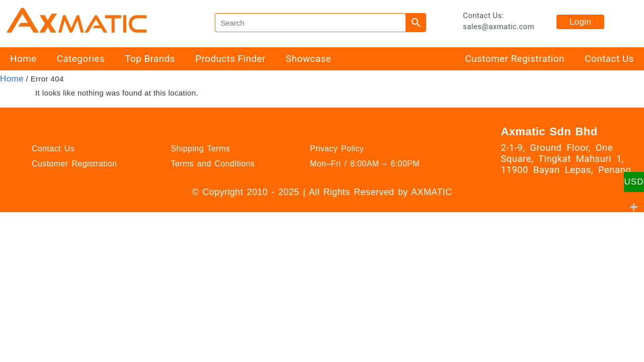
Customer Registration (514, 59)
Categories (81, 59)
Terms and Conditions (213, 164)
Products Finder (230, 59)
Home (23, 59)
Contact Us (609, 59)
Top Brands (150, 59)
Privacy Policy (337, 149)
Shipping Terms (200, 149)
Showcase (308, 59)
